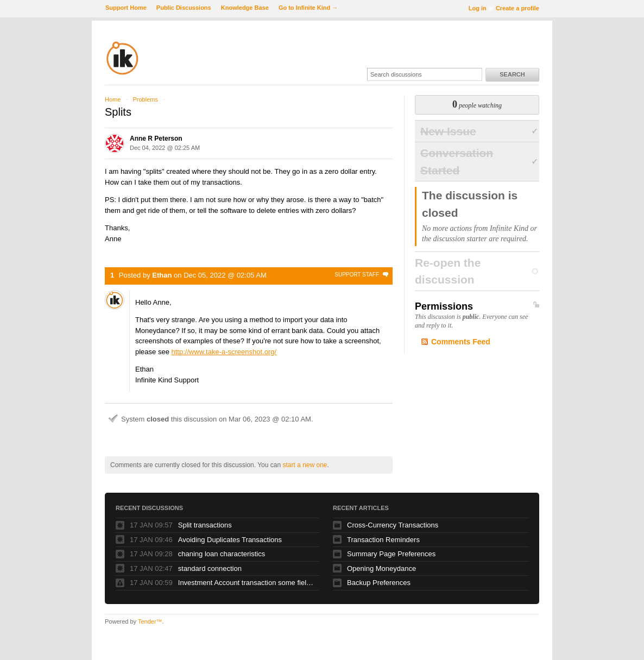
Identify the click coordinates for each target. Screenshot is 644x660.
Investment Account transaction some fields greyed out (246, 583)
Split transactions (205, 525)
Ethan (162, 275)
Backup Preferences (379, 583)
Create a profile (517, 8)
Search (512, 74)
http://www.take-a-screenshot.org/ (224, 352)
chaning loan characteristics (222, 554)
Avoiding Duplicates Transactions (230, 540)
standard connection (210, 568)
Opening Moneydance (381, 568)
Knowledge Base (245, 8)
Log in (478, 8)
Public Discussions (184, 8)
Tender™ (150, 621)
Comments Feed (461, 342)
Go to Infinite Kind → (308, 8)
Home (113, 99)
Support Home (126, 8)
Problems (145, 99)
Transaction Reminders (383, 540)
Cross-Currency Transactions (393, 525)
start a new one (305, 465)
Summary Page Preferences (391, 554)
